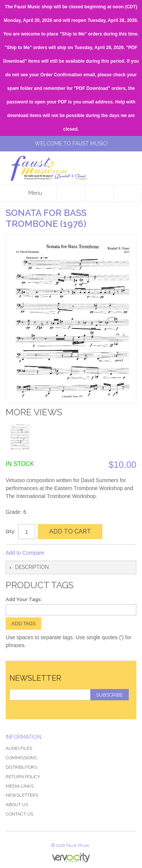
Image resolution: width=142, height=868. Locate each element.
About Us (17, 805)
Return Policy (23, 777)
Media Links (20, 786)
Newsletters (22, 795)
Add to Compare (25, 553)
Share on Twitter (75, 553)
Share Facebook (60, 553)
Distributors (21, 767)
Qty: (11, 531)
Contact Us (19, 814)
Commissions (21, 758)
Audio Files (19, 748)
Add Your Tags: (24, 599)
